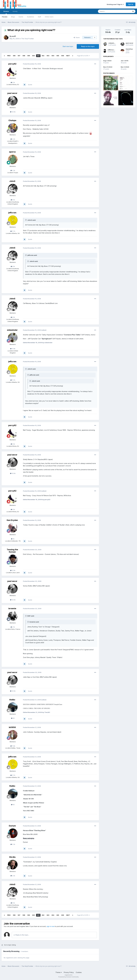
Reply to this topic (88, 46)
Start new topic (68, 46)
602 (43, 56)
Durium (12, 826)
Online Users (49, 17)
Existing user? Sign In (115, 4)
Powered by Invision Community (68, 977)
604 (53, 56)
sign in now (51, 926)
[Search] (109, 11)
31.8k (13, 349)
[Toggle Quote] (26, 220)
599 (29, 56)
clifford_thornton (114, 50)
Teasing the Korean (12, 551)
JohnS (12, 181)
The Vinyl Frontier (28, 39)
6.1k (13, 82)
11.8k (13, 746)
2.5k (13, 876)
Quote (30, 85)
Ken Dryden (12, 520)
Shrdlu (12, 857)
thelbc (12, 700)
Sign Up (131, 4)
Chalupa (12, 120)
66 (13, 718)
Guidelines (31, 17)
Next (68, 56)
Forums (5, 17)
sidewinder (12, 330)
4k (13, 539)
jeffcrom (12, 213)
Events (21, 17)
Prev (9, 56)
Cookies (79, 972)
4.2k (13, 139)
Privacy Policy (69, 972)
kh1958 (12, 727)
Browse (6, 12)
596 (14, 56)
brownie (12, 608)
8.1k (13, 200)
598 (24, 56)
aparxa (12, 152)
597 (19, 56)
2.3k (13, 844)
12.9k (13, 570)
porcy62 (12, 64)
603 (48, 56)
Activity (15, 11)
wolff (14, 36)
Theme (59, 972)
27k (13, 627)
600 (34, 56)
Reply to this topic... (21, 935)
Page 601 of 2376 (83, 56)
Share (77, 37)
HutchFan (129, 49)
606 (63, 56)
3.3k (13, 170)
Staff (39, 17)
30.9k (13, 112)
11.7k (13, 231)
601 (38, 56)
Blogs (13, 17)
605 (58, 56)
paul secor (12, 93)
